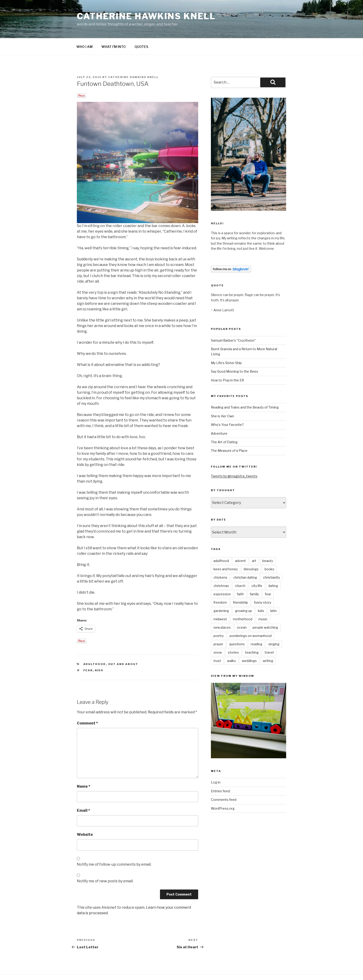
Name (84, 770)
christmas (221, 569)
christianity (271, 561)
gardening (221, 594)
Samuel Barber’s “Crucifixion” (233, 324)
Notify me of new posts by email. (105, 864)
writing (268, 644)
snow (218, 636)
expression (222, 577)
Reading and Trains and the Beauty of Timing (245, 391)
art (254, 544)
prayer (218, 627)
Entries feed (220, 774)
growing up (243, 594)
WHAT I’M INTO (114, 30)
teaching (252, 636)
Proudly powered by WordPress (100, 969)
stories (233, 636)
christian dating (245, 561)
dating (273, 569)
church (240, 569)
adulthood (95, 647)
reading (257, 627)
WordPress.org (223, 792)
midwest (220, 602)
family (254, 577)
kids (99, 654)
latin (273, 594)
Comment (87, 707)
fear (88, 654)
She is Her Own (222, 399)
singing (274, 627)
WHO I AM (84, 30)
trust (217, 644)
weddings (249, 644)
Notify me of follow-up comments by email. (114, 848)
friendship (240, 586)
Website (85, 818)
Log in (216, 766)
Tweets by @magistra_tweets (234, 459)
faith (240, 577)
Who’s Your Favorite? (227, 408)
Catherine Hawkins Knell (146, 16)
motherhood (243, 602)
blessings (251, 552)
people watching (265, 611)
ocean (242, 611)
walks (232, 644)
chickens (220, 561)
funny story (263, 586)
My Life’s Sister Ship (226, 346)
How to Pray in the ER (227, 364)
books (269, 552)
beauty (268, 544)
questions (237, 627)
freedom (220, 586)
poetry (219, 619)
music (263, 602)
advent (240, 544)
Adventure (219, 417)
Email (83, 794)
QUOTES (141, 30)
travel (269, 636)
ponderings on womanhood (251, 619)
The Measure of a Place (229, 434)
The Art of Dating (224, 425)
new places (222, 611)
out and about (123, 647)
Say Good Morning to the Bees (235, 355)
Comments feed (224, 783)
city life (257, 569)
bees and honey (226, 552)
